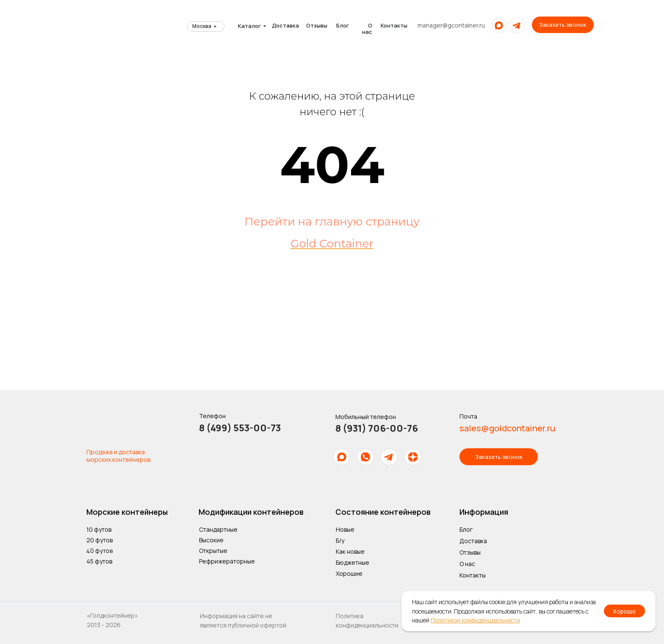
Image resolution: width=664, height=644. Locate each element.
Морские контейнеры (127, 512)
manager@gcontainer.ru (451, 25)
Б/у (340, 540)
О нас (367, 29)
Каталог (249, 26)
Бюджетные (353, 562)
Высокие (211, 540)
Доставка (285, 25)
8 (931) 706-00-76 (377, 428)
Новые (345, 529)
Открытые (213, 551)
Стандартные (218, 529)
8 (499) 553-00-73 (240, 428)
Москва (202, 26)
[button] (563, 25)
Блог (343, 25)
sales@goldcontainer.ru (507, 428)
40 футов (100, 550)
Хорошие (349, 573)
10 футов (99, 529)
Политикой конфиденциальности (475, 620)
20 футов (100, 540)
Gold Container (332, 244)
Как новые (350, 551)
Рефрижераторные (227, 561)
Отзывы (317, 25)
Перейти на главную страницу (332, 222)
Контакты (394, 25)
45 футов (99, 561)
